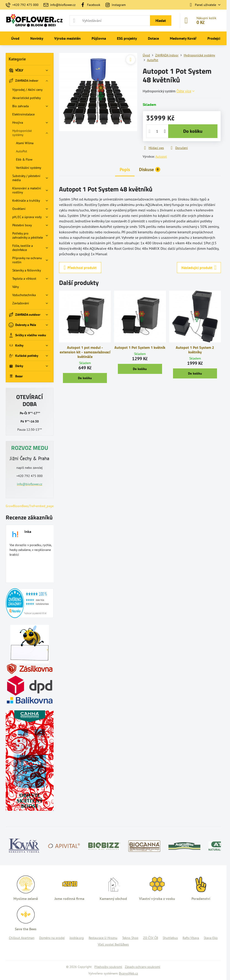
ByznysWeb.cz (128, 973)
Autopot (161, 156)
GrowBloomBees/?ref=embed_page (30, 506)
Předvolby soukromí (108, 967)
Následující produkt (199, 268)
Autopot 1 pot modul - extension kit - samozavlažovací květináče (85, 352)
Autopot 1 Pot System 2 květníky (195, 350)
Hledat (161, 21)
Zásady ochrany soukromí (143, 967)
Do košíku (193, 131)
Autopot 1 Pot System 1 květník (140, 347)
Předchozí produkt (80, 268)
